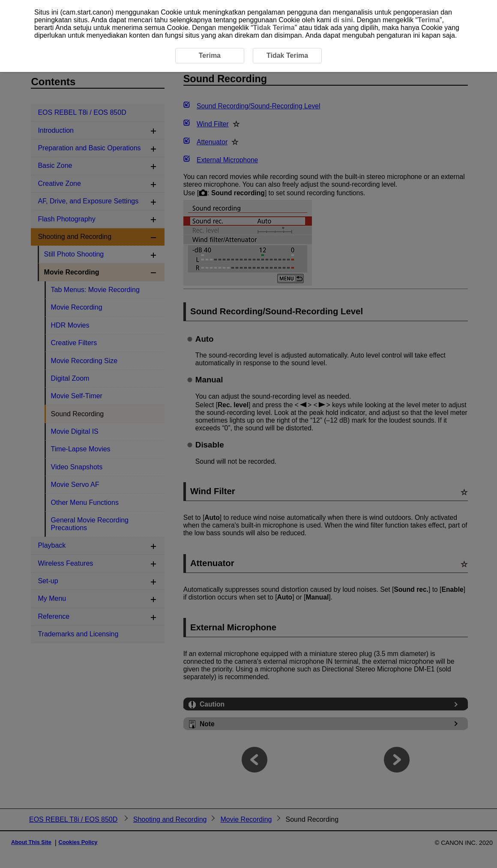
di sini (343, 20)
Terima (429, 20)
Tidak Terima (274, 28)
